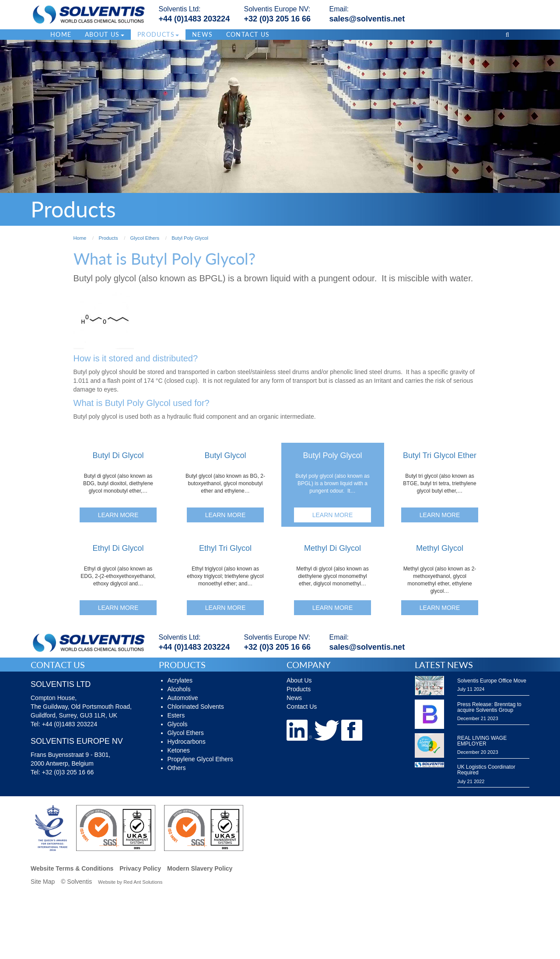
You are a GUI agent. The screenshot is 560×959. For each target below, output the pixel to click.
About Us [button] (105, 34)
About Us (299, 680)
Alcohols (179, 689)
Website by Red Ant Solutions (130, 882)
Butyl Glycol (225, 455)
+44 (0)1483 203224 (194, 19)
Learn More (118, 515)
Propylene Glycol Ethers (200, 759)
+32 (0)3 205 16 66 (278, 19)
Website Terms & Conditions (72, 868)
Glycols (178, 724)
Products (299, 689)
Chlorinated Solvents (196, 707)
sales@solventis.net (367, 19)
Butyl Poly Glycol (332, 455)
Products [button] (158, 34)
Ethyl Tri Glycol (225, 548)
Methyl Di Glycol (332, 548)
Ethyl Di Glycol (118, 548)
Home (61, 34)
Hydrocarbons (187, 742)
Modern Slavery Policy (200, 868)
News (203, 34)
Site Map (43, 882)
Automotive (183, 698)
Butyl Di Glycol (118, 455)
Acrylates (180, 680)
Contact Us (248, 34)
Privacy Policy (140, 868)
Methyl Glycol (440, 548)
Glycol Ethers (186, 733)
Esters (176, 715)
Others (177, 768)
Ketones (179, 750)
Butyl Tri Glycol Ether (440, 455)
